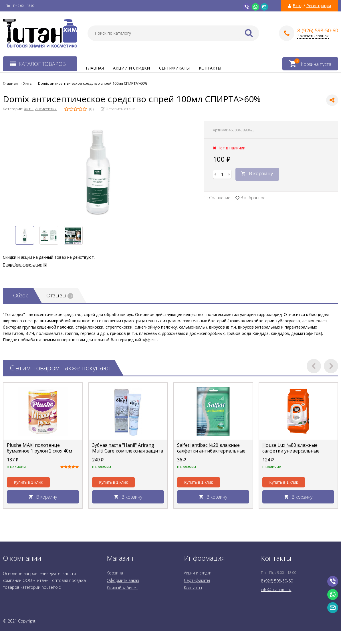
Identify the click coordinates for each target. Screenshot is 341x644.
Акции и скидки (131, 68)
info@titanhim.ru (276, 589)
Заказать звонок (313, 36)
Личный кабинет (122, 588)
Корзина (115, 573)
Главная (95, 68)
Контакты (210, 68)
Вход (298, 6)
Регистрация (319, 6)
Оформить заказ (123, 580)
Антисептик (46, 109)
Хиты (29, 109)
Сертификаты (174, 68)
